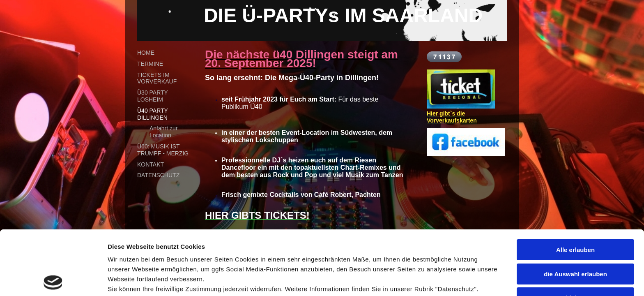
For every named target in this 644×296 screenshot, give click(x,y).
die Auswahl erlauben (575, 209)
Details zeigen (128, 280)
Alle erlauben (575, 186)
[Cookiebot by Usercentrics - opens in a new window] (53, 280)
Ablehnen (575, 234)
